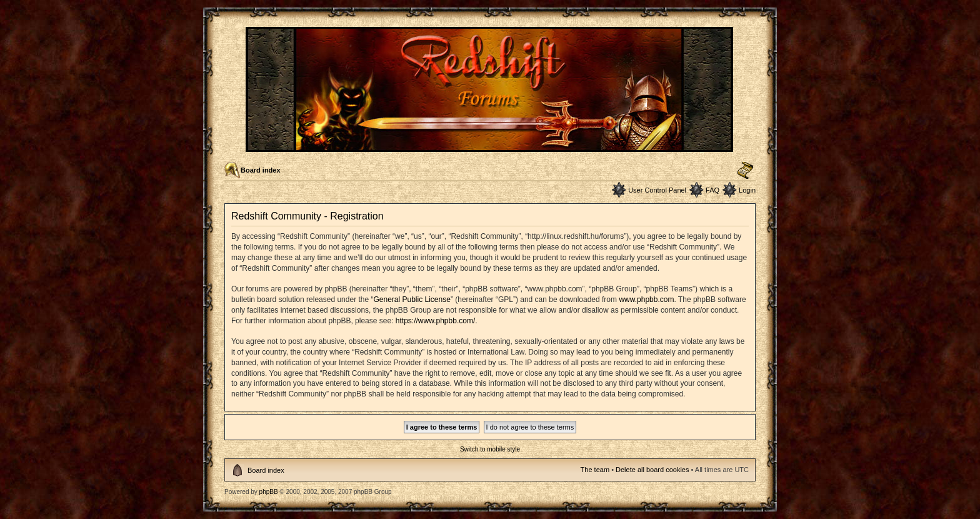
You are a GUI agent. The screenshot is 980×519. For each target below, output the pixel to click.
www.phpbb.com (646, 300)
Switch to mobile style (490, 449)
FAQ (712, 190)
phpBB (269, 492)
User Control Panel (657, 190)
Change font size (745, 171)
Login (747, 190)
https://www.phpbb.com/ (435, 321)
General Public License (412, 300)
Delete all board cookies (652, 470)
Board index (261, 170)
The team (595, 470)
